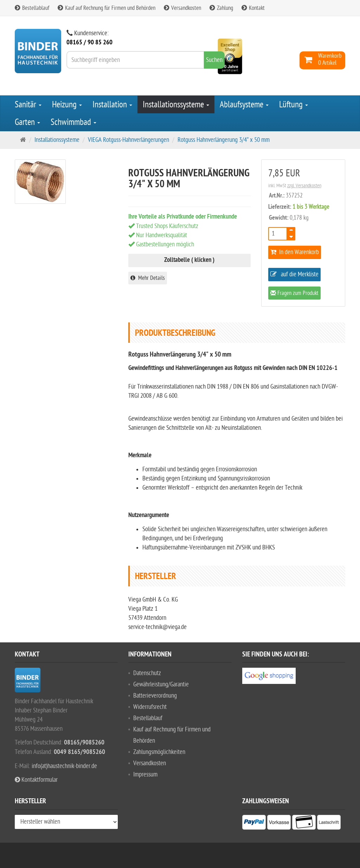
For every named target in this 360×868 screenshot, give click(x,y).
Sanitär (28, 105)
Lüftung (294, 105)
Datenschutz (147, 673)
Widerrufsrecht (150, 707)
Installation (112, 105)
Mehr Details (148, 278)
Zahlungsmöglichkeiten (159, 752)
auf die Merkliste (294, 274)
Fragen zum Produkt (294, 294)
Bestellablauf (32, 8)
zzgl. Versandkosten (304, 186)
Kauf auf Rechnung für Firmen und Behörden (107, 8)
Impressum (145, 775)
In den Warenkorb (295, 252)
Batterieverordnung (155, 696)
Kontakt (253, 8)
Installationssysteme (176, 105)
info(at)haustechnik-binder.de (64, 766)
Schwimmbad (73, 122)
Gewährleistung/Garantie (161, 684)
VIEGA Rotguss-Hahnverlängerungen (128, 140)
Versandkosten (182, 8)
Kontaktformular (36, 780)
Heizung (67, 105)
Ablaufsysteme (244, 105)
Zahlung (221, 8)
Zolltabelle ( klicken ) (189, 260)
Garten (27, 122)
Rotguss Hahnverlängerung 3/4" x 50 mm (224, 140)
